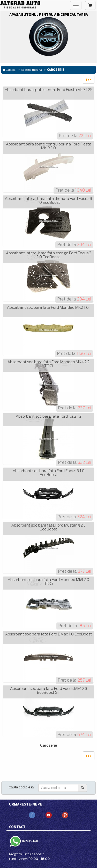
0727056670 (30, 841)
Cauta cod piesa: (22, 787)
